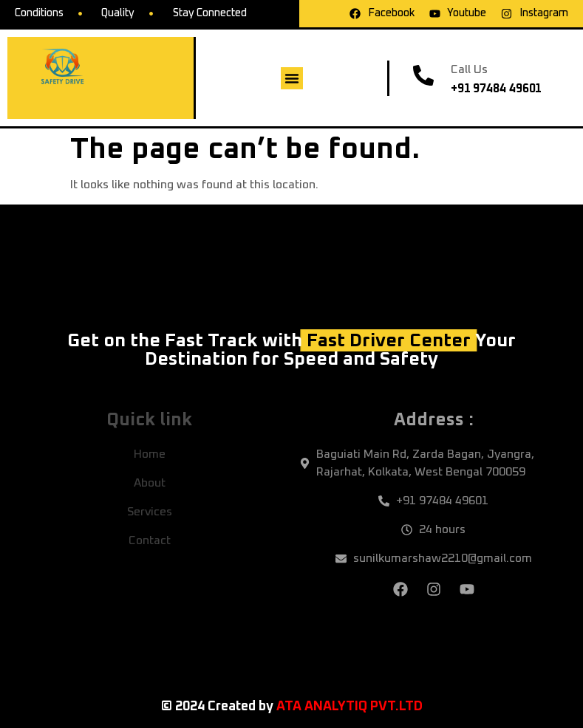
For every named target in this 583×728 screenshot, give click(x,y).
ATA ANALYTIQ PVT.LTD (350, 707)
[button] (292, 78)
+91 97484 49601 (497, 89)
